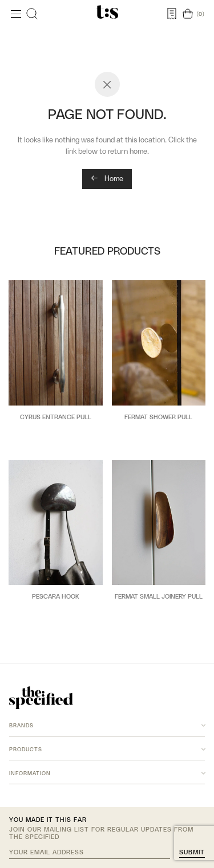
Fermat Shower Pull (158, 417)
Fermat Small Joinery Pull (159, 596)
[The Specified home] (41, 698)
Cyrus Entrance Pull (56, 417)
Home (107, 179)
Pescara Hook (56, 596)
